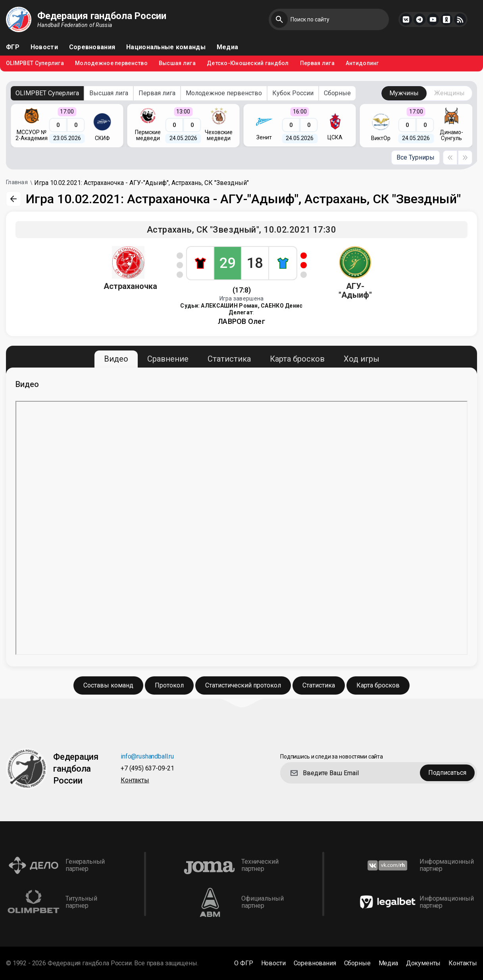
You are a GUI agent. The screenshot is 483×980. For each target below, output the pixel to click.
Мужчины (404, 93)
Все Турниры (416, 157)
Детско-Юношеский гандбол (248, 63)
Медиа (227, 47)
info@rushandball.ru (147, 757)
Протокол (169, 685)
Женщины (449, 93)
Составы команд (108, 685)
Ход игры (362, 359)
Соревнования (92, 47)
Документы (423, 963)
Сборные (337, 93)
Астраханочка (130, 286)
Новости (44, 47)
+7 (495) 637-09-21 (147, 769)
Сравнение (168, 359)
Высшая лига (177, 63)
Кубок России (293, 93)
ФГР (13, 47)
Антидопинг (362, 63)
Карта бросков (297, 359)
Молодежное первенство (111, 63)
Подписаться (447, 773)
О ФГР (243, 963)
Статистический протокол (243, 685)
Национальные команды (166, 47)
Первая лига (317, 63)
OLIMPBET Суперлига (35, 63)
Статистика (229, 359)
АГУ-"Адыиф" (355, 291)
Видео (116, 359)
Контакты (135, 781)
